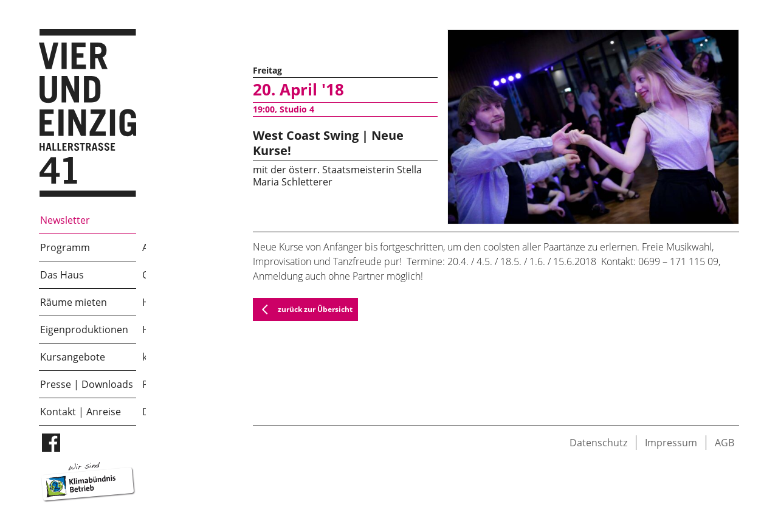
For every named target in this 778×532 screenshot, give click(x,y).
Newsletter (65, 220)
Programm (65, 247)
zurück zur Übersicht (303, 309)
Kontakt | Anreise (81, 412)
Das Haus (62, 275)
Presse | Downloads (87, 384)
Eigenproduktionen (84, 330)
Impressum (671, 443)
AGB (725, 443)
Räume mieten (74, 302)
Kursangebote (73, 357)
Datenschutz (598, 443)
